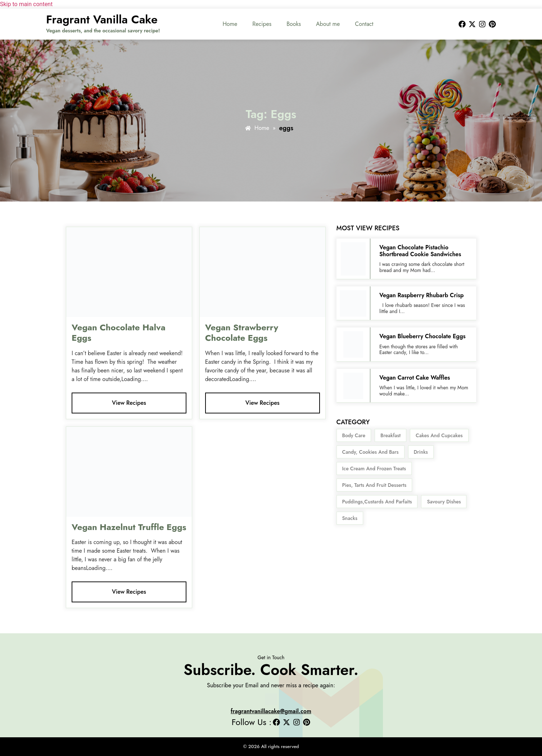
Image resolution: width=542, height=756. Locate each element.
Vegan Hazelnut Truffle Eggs (129, 527)
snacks (350, 518)
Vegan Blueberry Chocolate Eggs (423, 336)
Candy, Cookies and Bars (371, 452)
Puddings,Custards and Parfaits (377, 502)
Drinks (421, 452)
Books (294, 24)
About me (328, 24)
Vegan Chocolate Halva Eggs (119, 332)
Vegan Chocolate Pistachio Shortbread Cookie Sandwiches (420, 251)
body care (354, 435)
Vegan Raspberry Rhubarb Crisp (422, 295)
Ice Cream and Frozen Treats (374, 468)
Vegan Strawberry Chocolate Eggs (242, 332)
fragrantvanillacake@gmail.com (271, 711)
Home (230, 24)
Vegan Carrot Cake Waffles (415, 378)
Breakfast (390, 435)
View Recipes (129, 403)
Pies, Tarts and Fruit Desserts (374, 485)
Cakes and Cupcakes (439, 435)
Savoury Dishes (444, 502)
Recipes (262, 24)
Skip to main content (26, 4)
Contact (364, 24)
